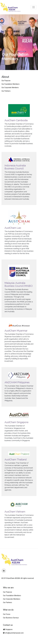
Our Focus (7, 614)
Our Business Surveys (11, 618)
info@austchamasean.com (14, 633)
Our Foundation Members (10, 84)
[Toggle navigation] (34, 7)
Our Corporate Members (10, 88)
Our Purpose (6, 81)
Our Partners (6, 91)
